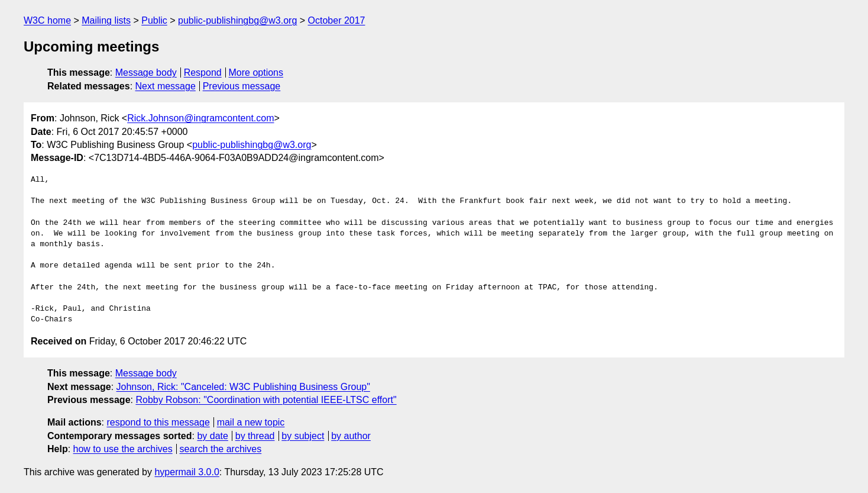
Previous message (242, 86)
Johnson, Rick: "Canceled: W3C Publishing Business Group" (243, 387)
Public (154, 20)
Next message (166, 86)
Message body (146, 72)
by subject (303, 436)
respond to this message (158, 422)
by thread (255, 436)
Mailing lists (106, 20)
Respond (203, 72)
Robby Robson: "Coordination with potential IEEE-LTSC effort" (266, 400)
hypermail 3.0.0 (187, 472)
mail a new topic (251, 422)
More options (256, 72)
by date (212, 436)
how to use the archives (123, 449)
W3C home (47, 20)
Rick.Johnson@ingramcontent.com (200, 118)
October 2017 (337, 20)
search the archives (221, 449)
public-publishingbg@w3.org (237, 20)
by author (351, 436)
